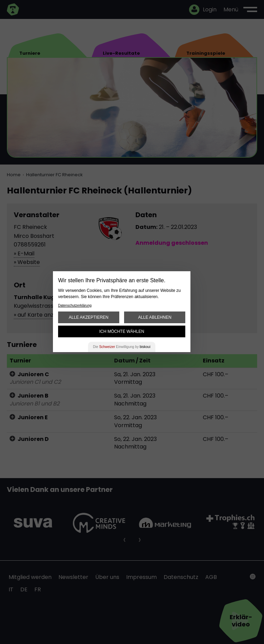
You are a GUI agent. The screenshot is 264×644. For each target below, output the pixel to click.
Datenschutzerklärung (75, 305)
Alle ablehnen (155, 317)
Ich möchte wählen (122, 331)
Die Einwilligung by (122, 347)
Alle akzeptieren (89, 317)
